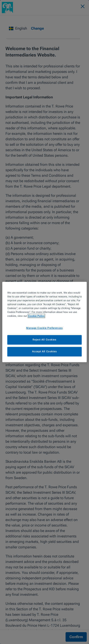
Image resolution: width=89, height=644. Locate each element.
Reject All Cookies (44, 340)
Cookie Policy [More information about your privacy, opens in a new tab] (36, 316)
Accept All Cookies (44, 352)
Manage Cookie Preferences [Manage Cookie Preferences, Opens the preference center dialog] (44, 328)
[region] (44, 322)
